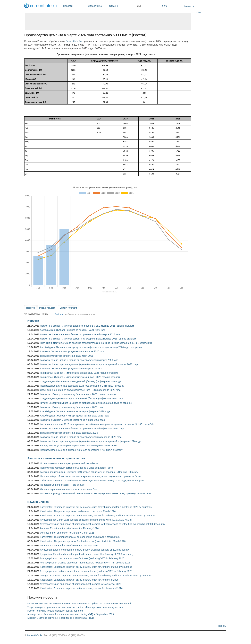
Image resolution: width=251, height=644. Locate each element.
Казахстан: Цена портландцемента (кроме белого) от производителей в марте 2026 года (89, 364)
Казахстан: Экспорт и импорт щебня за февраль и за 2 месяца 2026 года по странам (87, 326)
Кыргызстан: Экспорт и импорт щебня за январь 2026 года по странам (79, 373)
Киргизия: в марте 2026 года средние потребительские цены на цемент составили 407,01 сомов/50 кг (96, 343)
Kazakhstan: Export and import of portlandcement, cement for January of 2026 (81, 588)
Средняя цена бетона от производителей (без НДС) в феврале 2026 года (81, 381)
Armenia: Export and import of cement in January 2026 (69, 545)
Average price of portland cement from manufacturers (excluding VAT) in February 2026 (86, 571)
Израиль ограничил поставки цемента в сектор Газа (69, 489)
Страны (122, 6)
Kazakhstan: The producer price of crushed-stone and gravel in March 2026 (80, 537)
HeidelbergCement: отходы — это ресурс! (63, 485)
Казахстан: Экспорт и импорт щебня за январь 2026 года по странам (78, 394)
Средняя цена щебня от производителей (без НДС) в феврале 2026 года (80, 390)
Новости (75, 6)
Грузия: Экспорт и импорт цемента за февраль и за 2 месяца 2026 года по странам (86, 403)
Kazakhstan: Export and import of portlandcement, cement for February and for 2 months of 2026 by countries (98, 516)
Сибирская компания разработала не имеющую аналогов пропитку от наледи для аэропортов (92, 481)
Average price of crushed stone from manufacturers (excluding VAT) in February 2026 (85, 563)
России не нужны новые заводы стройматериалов (55, 611)
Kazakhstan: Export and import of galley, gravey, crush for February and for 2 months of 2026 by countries (96, 507)
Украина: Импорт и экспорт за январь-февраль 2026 (69, 433)
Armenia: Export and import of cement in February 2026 (69, 528)
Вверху (222, 626)
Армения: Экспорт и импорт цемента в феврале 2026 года (72, 351)
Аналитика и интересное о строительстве (56, 458)
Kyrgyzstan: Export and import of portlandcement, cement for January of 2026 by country (87, 554)
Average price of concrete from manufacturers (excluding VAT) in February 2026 (82, 558)
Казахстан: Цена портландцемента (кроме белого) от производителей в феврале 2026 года (90, 441)
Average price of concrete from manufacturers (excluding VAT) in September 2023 (71, 614)
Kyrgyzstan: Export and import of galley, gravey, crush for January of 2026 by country (85, 550)
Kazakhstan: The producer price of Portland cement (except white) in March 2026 (83, 541)
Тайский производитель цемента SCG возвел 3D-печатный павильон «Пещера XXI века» (89, 472)
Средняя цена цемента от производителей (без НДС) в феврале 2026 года (81, 398)
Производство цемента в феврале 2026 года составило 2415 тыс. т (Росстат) (83, 386)
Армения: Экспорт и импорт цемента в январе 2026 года (71, 369)
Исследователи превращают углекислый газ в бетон (69, 463)
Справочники (98, 6)
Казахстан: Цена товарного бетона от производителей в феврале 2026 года (82, 429)
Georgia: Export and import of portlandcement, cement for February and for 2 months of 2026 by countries (96, 576)
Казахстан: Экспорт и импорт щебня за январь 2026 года (71, 407)
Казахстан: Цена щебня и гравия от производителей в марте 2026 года (79, 360)
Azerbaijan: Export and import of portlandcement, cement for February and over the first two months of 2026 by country (102, 524)
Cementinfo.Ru (35, 635)
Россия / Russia (47, 308)
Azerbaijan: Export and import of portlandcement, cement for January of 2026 (81, 584)
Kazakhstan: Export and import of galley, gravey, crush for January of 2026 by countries (86, 567)
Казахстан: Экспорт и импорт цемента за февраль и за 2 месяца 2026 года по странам (88, 339)
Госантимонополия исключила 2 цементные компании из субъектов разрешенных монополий (79, 604)
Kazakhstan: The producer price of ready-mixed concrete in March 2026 (78, 511)
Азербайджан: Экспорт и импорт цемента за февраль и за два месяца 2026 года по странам (91, 347)
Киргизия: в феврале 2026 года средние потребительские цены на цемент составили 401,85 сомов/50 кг (98, 424)
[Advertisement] (108, 21)
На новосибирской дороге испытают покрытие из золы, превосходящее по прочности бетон (91, 476)
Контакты (189, 6)
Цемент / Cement (68, 308)
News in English (38, 502)
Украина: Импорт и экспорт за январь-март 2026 (67, 356)
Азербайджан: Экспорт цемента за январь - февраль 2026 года (75, 411)
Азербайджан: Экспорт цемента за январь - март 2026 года (73, 330)
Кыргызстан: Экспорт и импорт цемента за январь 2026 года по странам (80, 377)
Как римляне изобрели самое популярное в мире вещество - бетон (77, 468)
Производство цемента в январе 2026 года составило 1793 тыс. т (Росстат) (82, 450)
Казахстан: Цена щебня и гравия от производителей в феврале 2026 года (81, 437)
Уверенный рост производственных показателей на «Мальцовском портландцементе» (75, 607)
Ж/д (139, 6)
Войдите (59, 314)
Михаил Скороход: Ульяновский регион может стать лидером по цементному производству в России (96, 493)
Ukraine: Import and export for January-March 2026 (67, 533)
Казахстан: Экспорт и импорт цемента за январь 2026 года (72, 420)
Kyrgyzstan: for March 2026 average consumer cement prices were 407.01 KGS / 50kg (86, 520)
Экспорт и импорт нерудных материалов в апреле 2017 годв (61, 618)
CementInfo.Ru (74, 41)
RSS (164, 6)
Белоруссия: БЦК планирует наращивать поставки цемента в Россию (78, 446)
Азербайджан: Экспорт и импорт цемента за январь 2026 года (74, 416)
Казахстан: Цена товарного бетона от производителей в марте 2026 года (80, 334)
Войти (198, 12)
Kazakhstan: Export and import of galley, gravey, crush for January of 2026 (79, 580)
